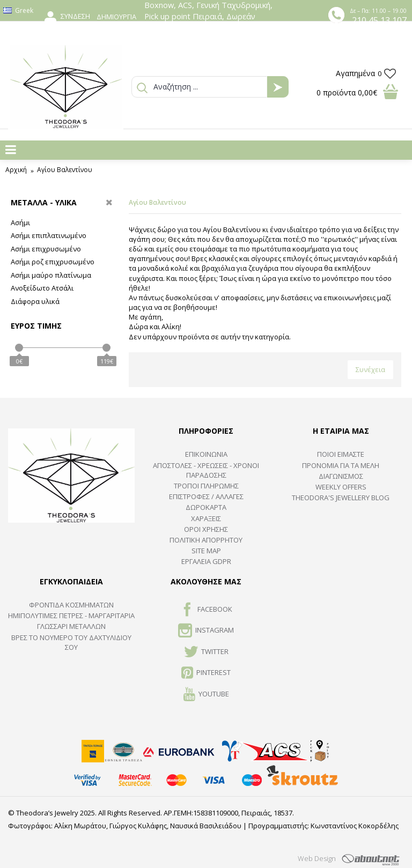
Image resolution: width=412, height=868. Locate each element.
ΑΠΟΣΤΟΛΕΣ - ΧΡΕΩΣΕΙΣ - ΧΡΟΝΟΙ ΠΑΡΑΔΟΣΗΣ (206, 470)
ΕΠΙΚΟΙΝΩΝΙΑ (206, 454)
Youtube (206, 695)
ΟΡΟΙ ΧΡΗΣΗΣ (206, 529)
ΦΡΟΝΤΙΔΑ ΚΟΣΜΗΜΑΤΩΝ (71, 605)
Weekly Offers (341, 487)
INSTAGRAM (206, 631)
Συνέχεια (370, 369)
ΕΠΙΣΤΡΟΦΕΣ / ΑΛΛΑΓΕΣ (206, 496)
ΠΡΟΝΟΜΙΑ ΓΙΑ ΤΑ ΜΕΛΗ (341, 465)
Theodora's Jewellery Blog (341, 498)
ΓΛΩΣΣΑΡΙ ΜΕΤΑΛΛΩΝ (71, 626)
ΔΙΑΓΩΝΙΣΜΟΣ (341, 476)
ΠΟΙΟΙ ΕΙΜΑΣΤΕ (341, 454)
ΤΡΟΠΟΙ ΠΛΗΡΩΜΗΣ (206, 486)
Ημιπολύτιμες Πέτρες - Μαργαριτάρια (71, 615)
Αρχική (16, 170)
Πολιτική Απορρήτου (206, 540)
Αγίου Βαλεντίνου (65, 170)
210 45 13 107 (379, 20)
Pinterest (206, 673)
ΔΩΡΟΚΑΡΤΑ (206, 507)
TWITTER (206, 652)
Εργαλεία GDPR (206, 561)
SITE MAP (206, 551)
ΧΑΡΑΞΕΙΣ (206, 518)
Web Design (317, 858)
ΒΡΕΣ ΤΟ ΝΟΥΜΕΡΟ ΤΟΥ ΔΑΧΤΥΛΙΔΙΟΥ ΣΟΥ (71, 642)
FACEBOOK (206, 610)
